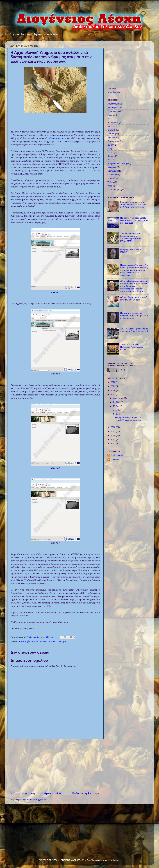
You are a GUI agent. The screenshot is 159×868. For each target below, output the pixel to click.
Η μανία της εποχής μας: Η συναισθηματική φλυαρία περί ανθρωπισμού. (134, 316)
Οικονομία (112, 175)
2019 (113, 390)
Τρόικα (111, 182)
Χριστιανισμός (114, 190)
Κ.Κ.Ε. (110, 152)
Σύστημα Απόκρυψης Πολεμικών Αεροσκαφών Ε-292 (132, 347)
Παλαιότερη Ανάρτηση (86, 793)
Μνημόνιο (112, 167)
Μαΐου (116, 406)
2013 (113, 439)
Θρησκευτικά (113, 141)
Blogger (116, 860)
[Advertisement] (55, 765)
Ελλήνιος (112, 137)
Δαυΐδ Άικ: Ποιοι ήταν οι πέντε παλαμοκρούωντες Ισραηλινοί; (134, 330)
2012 (113, 444)
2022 (113, 382)
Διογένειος (112, 126)
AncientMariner (118, 455)
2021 (113, 386)
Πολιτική (51, 641)
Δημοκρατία (113, 122)
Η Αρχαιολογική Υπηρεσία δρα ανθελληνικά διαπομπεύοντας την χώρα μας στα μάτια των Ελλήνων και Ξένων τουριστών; (134, 270)
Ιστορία (34, 641)
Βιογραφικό (113, 108)
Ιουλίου (117, 402)
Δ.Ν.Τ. (110, 119)
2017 (113, 394)
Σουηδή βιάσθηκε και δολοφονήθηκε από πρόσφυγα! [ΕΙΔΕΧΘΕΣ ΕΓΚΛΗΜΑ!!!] (131, 237)
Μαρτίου (117, 410)
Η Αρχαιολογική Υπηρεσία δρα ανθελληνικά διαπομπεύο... (129, 419)
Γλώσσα (111, 115)
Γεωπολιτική (113, 111)
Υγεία (110, 186)
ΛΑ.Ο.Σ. (111, 160)
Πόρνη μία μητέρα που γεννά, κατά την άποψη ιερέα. (134, 299)
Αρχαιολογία (24, 641)
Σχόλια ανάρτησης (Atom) (35, 800)
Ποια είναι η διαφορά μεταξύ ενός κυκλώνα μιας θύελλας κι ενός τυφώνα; (134, 220)
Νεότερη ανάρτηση (23, 793)
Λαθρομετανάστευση (117, 163)
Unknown (115, 460)
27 (117, 414)
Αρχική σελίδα (53, 793)
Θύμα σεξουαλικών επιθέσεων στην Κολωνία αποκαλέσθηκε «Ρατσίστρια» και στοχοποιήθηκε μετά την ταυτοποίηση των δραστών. (134, 286)
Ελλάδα (111, 134)
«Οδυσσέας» (55, 138)
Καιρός (111, 156)
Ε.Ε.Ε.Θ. (112, 130)
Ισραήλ (111, 145)
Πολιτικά (43, 641)
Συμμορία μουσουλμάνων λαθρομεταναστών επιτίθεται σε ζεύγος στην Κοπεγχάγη (133, 205)
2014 (113, 435)
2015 (113, 431)
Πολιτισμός (62, 641)
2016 (113, 427)
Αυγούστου (119, 398)
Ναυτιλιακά (112, 171)
